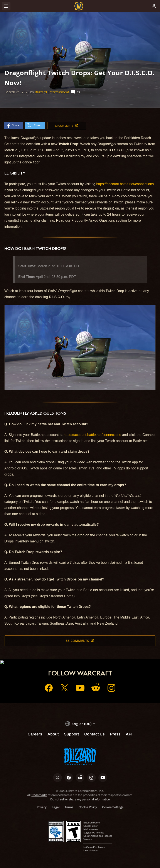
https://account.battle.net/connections (125, 184)
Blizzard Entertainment (52, 92)
